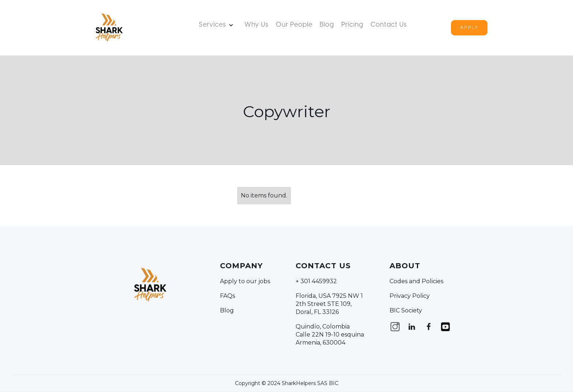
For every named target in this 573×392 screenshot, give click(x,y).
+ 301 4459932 (316, 281)
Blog (327, 25)
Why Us (257, 25)
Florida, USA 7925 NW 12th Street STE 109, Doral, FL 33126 (329, 304)
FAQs (227, 296)
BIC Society (406, 310)
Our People (294, 25)
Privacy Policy (410, 296)
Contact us (389, 25)
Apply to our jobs (245, 281)
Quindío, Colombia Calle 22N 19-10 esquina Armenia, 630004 (330, 335)
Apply (469, 27)
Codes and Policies (416, 281)
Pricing (352, 25)
